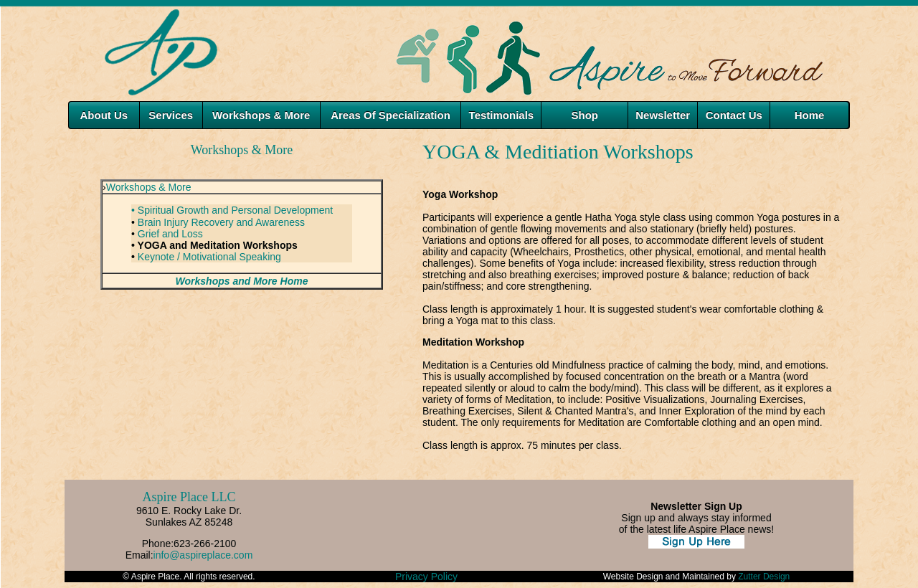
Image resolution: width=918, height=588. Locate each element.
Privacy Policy (426, 577)
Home (810, 115)
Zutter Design (764, 577)
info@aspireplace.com (203, 555)
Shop (585, 115)
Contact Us (734, 115)
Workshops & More (149, 187)
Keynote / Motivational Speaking (209, 257)
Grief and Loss (170, 234)
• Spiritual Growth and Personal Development (232, 210)
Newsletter (663, 115)
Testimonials (502, 115)
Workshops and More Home (242, 281)
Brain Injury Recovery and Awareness (221, 222)
